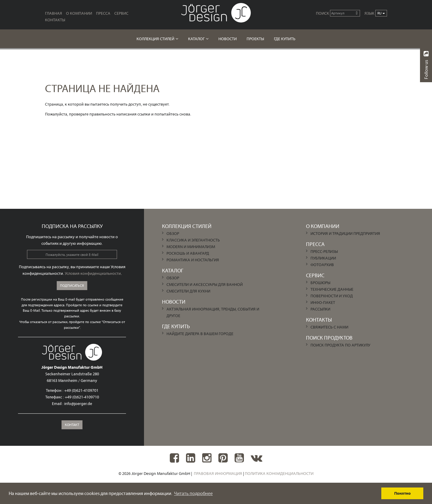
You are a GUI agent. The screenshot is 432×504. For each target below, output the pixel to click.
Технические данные (332, 289)
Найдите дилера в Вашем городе (200, 334)
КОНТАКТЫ (55, 20)
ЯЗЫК (369, 13)
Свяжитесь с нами (329, 327)
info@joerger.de (78, 403)
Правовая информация (218, 473)
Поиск (322, 13)
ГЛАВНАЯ (54, 13)
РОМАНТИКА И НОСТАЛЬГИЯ (193, 260)
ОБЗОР (173, 233)
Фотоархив (322, 265)
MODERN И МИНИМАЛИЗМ (191, 247)
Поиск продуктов (329, 338)
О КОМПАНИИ (79, 13)
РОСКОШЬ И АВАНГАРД (188, 253)
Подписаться (72, 285)
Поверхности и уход (332, 296)
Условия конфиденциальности (93, 273)
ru (381, 13)
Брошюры (320, 283)
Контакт (72, 425)
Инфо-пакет (323, 302)
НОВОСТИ (228, 39)
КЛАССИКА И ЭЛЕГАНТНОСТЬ (193, 240)
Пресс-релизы (324, 251)
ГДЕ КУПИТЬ (285, 39)
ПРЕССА (103, 13)
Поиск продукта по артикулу (340, 345)
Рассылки (320, 309)
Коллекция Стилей (155, 39)
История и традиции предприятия (345, 233)
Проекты (255, 39)
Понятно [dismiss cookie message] (402, 493)
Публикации (323, 258)
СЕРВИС (121, 13)
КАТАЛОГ (196, 39)
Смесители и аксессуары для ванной (205, 284)
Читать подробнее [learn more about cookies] (193, 493)
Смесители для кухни (188, 291)
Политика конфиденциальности (279, 473)
